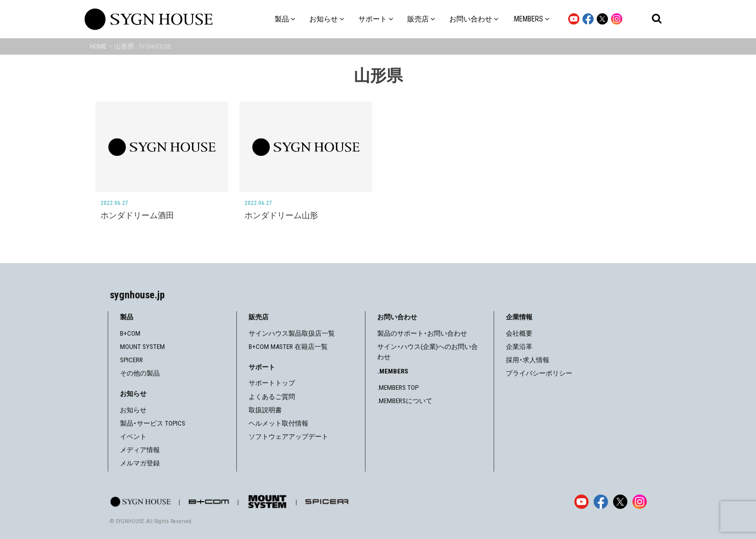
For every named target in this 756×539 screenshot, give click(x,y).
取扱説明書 (265, 410)
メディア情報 (140, 450)
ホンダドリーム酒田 (137, 215)
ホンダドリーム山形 (281, 215)
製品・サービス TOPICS (153, 423)
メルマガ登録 (140, 463)
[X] (620, 502)
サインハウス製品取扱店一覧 (292, 333)
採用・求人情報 (528, 360)
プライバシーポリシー (539, 373)
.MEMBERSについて (405, 401)
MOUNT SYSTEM (142, 347)
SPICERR (131, 360)
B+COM (130, 333)
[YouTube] (581, 502)
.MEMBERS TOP (398, 388)
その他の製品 (140, 373)
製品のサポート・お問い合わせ (422, 333)
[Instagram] (640, 502)
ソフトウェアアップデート (288, 437)
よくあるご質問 (272, 397)
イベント (133, 437)
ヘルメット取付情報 (278, 423)
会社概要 (519, 333)
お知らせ (133, 410)
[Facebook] (601, 502)
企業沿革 (519, 347)
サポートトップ (272, 383)
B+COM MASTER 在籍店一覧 (288, 347)
